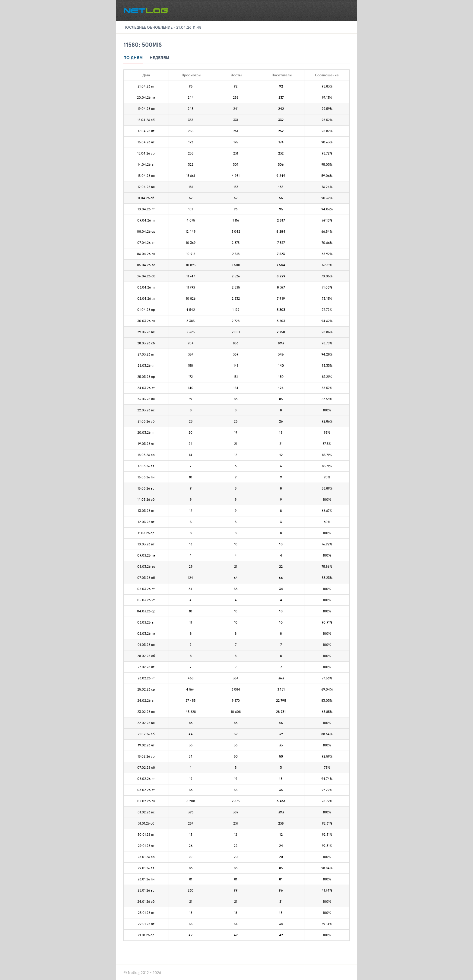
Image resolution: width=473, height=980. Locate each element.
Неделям (159, 58)
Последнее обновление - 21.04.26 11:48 (162, 27)
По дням (133, 58)
